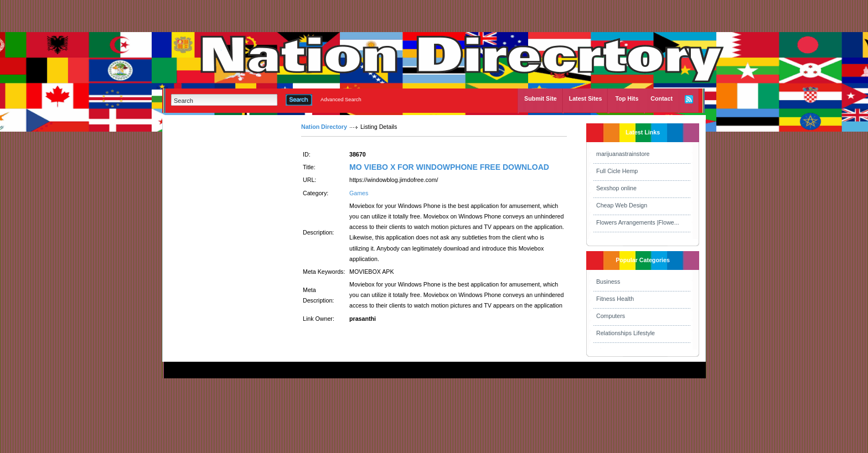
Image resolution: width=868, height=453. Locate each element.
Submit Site (541, 98)
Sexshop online (616, 188)
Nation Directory (324, 127)
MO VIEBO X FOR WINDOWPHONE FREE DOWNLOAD (449, 167)
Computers (611, 316)
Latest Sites (586, 98)
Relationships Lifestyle (626, 333)
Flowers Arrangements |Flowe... (638, 222)
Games (359, 193)
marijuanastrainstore (623, 154)
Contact (662, 98)
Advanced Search (341, 100)
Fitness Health (615, 299)
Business (608, 282)
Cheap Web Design (622, 205)
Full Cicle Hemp (617, 171)
